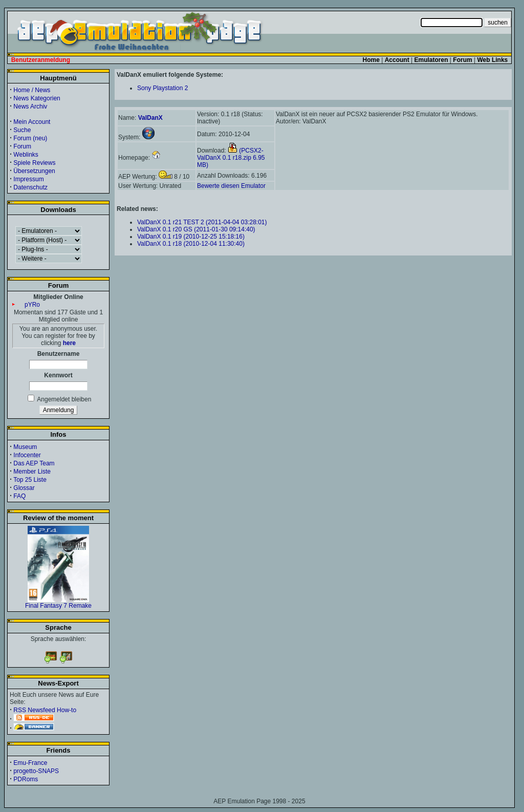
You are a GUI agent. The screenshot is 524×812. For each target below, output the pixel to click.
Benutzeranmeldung (41, 60)
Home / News (32, 90)
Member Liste (32, 472)
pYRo (32, 305)
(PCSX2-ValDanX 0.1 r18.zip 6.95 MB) (231, 158)
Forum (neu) (30, 138)
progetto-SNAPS (36, 771)
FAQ (19, 496)
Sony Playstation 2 (162, 88)
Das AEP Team (34, 463)
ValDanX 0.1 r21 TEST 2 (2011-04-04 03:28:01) (202, 222)
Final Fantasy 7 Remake (58, 603)
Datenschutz (30, 187)
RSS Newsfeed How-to (45, 710)
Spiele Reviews (34, 163)
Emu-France (30, 763)
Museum (25, 447)
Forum (22, 146)
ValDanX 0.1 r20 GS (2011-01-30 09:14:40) (196, 229)
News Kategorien (37, 98)
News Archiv (30, 106)
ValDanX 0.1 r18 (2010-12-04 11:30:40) (191, 244)
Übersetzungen (34, 171)
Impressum (28, 179)
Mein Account (32, 122)
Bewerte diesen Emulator (231, 186)
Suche (22, 130)
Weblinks (26, 155)
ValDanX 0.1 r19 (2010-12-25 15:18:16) (191, 237)
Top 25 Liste (30, 480)
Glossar (24, 488)
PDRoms (26, 779)
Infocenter (27, 455)
